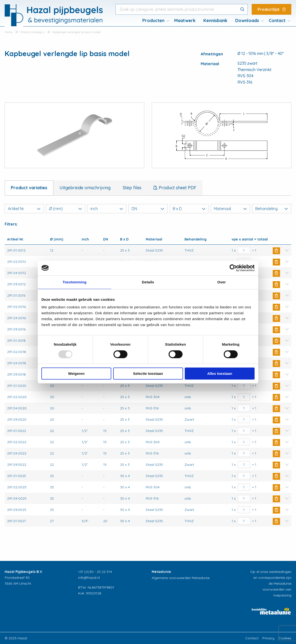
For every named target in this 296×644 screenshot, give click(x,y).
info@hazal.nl (89, 578)
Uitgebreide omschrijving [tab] (85, 188)
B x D (189, 209)
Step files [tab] (132, 188)
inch (107, 209)
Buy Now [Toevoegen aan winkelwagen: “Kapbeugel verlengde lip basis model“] (276, 251)
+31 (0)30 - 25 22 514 (95, 572)
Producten (153, 20)
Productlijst (271, 9)
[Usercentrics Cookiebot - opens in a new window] (233, 268)
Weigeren (76, 373)
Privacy (268, 638)
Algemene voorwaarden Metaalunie (181, 578)
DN (148, 209)
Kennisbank (215, 20)
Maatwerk (185, 20)
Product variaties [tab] (29, 188)
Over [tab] (222, 282)
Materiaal (230, 209)
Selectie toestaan (148, 373)
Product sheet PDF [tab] (177, 188)
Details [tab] (148, 282)
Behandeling (272, 209)
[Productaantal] (244, 250)
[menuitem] (154, 21)
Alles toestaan (220, 373)
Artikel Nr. (24, 209)
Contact (277, 20)
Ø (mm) (65, 209)
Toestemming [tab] (74, 282)
